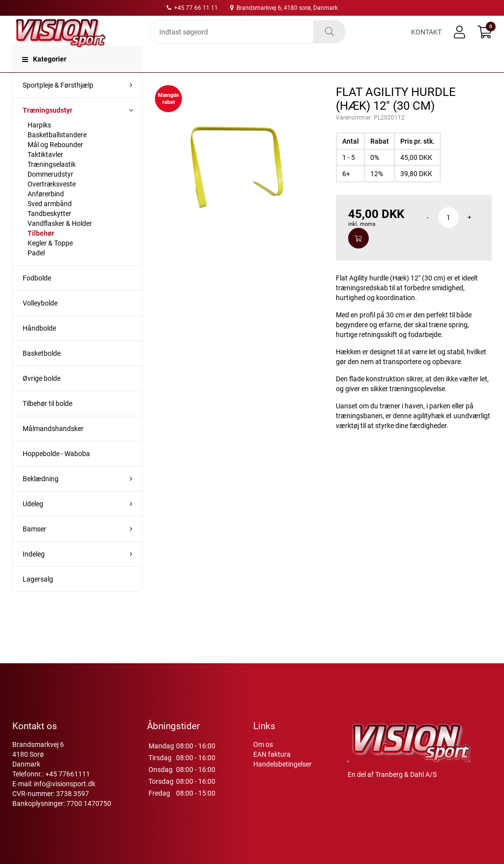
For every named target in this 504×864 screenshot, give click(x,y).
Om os (263, 764)
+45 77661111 (68, 794)
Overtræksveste (52, 204)
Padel (36, 273)
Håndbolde (39, 348)
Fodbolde (37, 298)
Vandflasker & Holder (60, 243)
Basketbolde (42, 373)
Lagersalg (38, 599)
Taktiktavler (45, 174)
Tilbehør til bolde (47, 423)
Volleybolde (40, 323)
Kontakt (426, 40)
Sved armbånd (50, 223)
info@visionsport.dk (65, 803)
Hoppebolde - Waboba (56, 473)
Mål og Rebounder (55, 164)
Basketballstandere (57, 154)
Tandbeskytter (49, 233)
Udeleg (33, 524)
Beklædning (41, 498)
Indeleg (34, 574)
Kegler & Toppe (50, 263)
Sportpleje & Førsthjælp (58, 105)
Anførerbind (46, 214)
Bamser (34, 549)
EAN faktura (272, 774)
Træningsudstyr (47, 130)
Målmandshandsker (53, 448)
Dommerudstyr (50, 194)
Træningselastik (52, 184)
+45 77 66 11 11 (192, 8)
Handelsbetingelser (282, 784)
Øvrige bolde (42, 398)
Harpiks (39, 145)
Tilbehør (41, 253)
